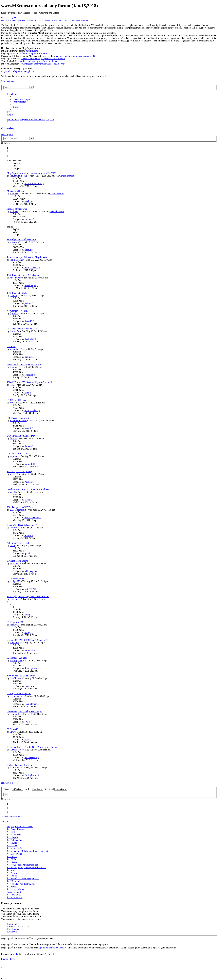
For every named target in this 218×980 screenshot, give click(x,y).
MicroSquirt (39, 20)
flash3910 (14, 625)
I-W (26, 722)
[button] (7, 156)
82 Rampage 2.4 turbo (17, 658)
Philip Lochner (17, 260)
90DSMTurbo (16, 750)
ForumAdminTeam (19, 176)
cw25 (12, 546)
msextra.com (32, 51)
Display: (13, 789)
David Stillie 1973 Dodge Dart (21, 436)
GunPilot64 (15, 714)
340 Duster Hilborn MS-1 (19, 418)
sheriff (13, 492)
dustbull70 (15, 331)
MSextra (85, 20)
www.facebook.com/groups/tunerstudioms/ (38, 61)
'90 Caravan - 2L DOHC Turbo (21, 676)
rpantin (28, 553)
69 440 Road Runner (16, 400)
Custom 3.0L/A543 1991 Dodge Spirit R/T (27, 640)
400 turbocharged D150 (18, 543)
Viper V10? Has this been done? (22, 525)
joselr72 (28, 201)
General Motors (66, 176)
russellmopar (16, 278)
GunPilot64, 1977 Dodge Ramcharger (24, 711)
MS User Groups (74, 20)
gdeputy (14, 242)
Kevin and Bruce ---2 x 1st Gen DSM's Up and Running (33, 747)
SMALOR (15, 563)
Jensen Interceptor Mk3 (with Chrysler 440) (27, 257)
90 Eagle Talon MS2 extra (19, 694)
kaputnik (14, 349)
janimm (13, 296)
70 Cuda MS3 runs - (16, 579)
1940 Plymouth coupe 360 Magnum (23, 275)
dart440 (13, 438)
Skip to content (8, 81)
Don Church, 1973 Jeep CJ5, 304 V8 (24, 364)
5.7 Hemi (11, 347)
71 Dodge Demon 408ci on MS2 (22, 329)
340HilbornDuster (18, 421)
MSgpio (48, 20)
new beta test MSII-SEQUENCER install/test (28, 489)
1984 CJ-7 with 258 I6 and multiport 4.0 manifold (30, 382)
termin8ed (29, 464)
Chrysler (8, 128)
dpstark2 (14, 313)
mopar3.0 (29, 650)
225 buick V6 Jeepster (17, 454)
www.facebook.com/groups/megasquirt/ (32, 53)
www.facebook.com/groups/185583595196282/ (43, 59)
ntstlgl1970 (15, 581)
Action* (13, 528)
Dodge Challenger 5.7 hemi (20, 765)
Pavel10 (28, 482)
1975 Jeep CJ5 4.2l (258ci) (19, 471)
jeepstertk (14, 456)
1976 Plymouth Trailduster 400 (21, 239)
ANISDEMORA (32, 518)
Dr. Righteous (31, 775)
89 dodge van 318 (15, 622)
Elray (12, 732)
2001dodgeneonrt (18, 510)
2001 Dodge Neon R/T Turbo (20, 507)
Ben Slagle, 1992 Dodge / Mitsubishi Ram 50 (28, 596)
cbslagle (14, 599)
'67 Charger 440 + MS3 (18, 311)
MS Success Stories (59, 20)
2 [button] (7, 150)
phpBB (16, 954)
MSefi (32, 20)
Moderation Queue (16, 191)
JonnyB (28, 428)
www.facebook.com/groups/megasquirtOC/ (75, 56)
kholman (14, 194)
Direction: (55, 789)
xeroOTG (14, 474)
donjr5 (13, 367)
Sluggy (28, 632)
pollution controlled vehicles (53, 948)
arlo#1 (13, 403)
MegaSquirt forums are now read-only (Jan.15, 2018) (31, 173)
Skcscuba (29, 375)
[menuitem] (22, 99)
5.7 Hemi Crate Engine (18, 561)
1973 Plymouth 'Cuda (17, 293)
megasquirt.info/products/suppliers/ (17, 71)
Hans (12, 385)
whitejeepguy (31, 571)
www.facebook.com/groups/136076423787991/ (43, 64)
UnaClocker (15, 678)
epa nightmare (16, 696)
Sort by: (33, 789)
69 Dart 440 (12, 729)
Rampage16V (16, 660)
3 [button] (7, 153)
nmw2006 (14, 643)
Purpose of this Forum (17, 209)
